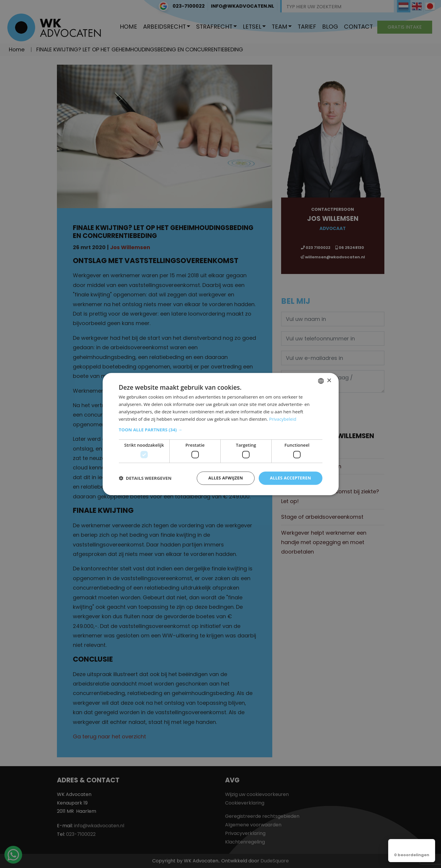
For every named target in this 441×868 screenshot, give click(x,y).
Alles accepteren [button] (291, 478)
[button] (221, 430)
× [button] (329, 381)
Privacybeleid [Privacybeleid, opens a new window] (283, 419)
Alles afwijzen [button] (226, 478)
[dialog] (221, 434)
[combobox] (321, 381)
